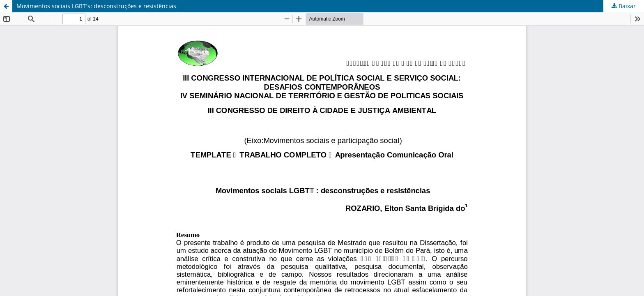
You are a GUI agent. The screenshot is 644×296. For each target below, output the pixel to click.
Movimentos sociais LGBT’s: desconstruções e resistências (96, 6)
